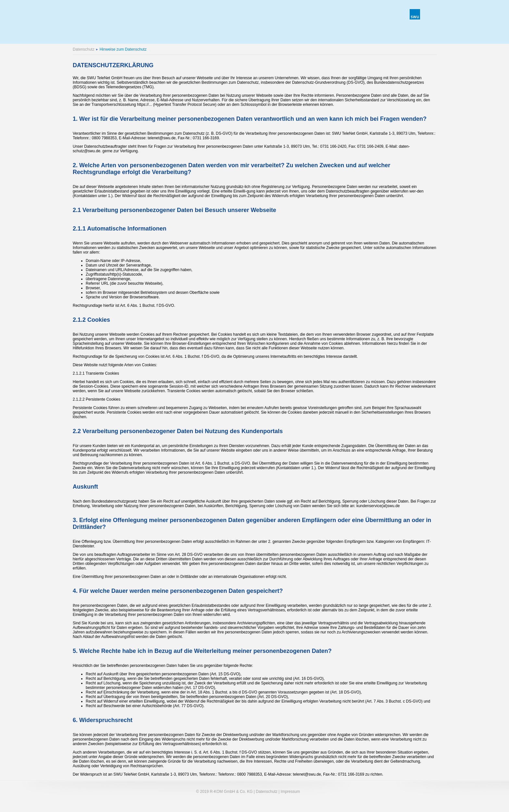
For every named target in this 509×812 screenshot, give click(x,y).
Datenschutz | (268, 792)
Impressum (290, 792)
